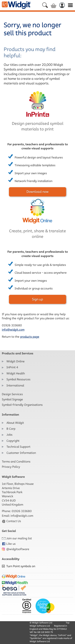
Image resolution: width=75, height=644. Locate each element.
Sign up (37, 299)
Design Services (12, 394)
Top (68, 623)
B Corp (11, 429)
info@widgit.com (13, 330)
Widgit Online (16, 361)
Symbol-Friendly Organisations (22, 405)
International (15, 385)
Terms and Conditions (16, 462)
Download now (37, 192)
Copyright (13, 441)
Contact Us (11, 521)
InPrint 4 (12, 367)
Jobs (9, 435)
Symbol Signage (12, 399)
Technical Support (18, 447)
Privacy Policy (11, 467)
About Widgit (15, 423)
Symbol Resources (18, 379)
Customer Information (21, 453)
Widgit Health (16, 373)
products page (30, 337)
